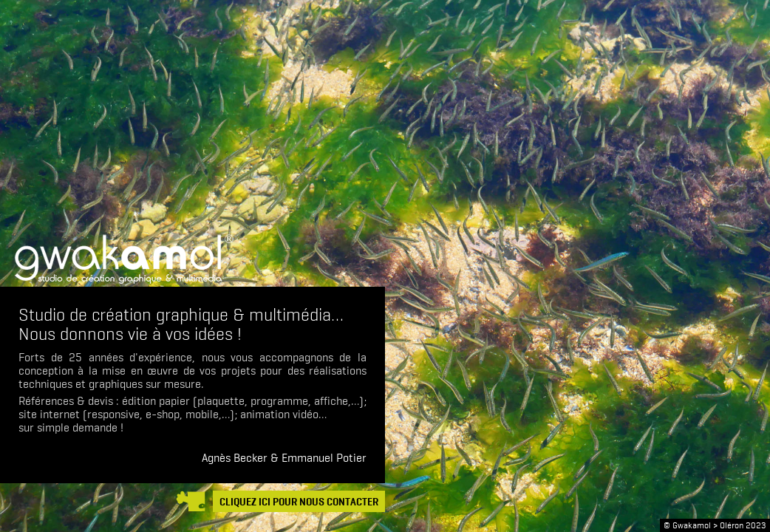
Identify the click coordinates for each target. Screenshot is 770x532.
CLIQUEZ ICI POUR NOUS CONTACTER (299, 502)
